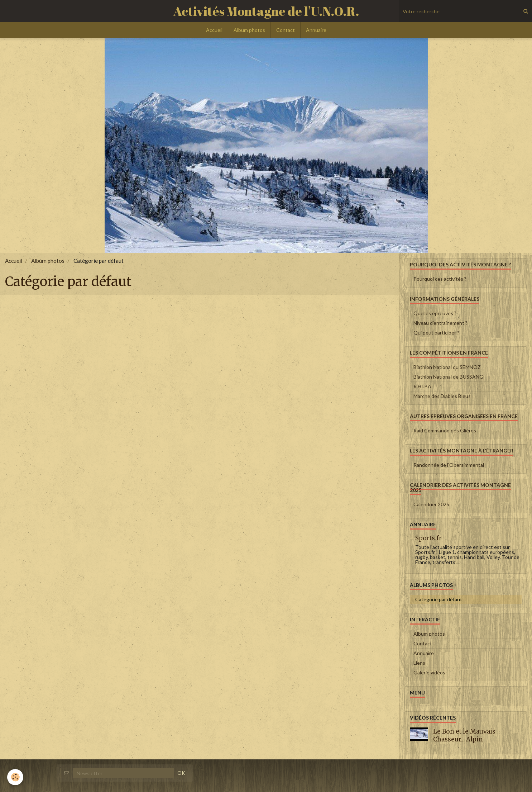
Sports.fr (428, 538)
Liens (419, 663)
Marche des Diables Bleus (442, 396)
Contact (286, 30)
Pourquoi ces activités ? (440, 279)
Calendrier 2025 (431, 504)
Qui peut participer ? (436, 333)
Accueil (214, 30)
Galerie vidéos (429, 672)
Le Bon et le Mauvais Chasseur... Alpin (464, 735)
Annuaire (316, 30)
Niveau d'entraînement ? (440, 323)
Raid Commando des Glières (445, 430)
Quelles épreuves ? (435, 313)
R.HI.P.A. (423, 386)
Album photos (249, 30)
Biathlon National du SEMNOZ (447, 367)
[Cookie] (15, 777)
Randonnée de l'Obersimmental (449, 465)
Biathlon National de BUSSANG (448, 377)
